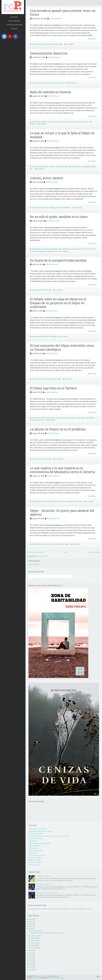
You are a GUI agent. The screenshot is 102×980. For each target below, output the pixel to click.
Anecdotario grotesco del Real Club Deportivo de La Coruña (49, 836)
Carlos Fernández (53, 249)
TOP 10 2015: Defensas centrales (47, 893)
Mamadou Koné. (84, 122)
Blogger (57, 976)
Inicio (66, 552)
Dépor (33, 44)
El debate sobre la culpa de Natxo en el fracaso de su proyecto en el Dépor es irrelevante (58, 303)
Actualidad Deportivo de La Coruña (40, 831)
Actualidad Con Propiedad (38, 829)
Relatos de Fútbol (34, 860)
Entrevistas (32, 841)
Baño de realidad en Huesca (50, 92)
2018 (31, 950)
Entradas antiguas (94, 552)
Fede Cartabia (56, 544)
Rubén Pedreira (56, 19)
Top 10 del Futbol (34, 865)
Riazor (61, 44)
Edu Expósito (89, 249)
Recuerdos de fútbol (35, 858)
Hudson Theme (36, 978)
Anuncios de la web (35, 838)
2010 (31, 970)
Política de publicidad (14, 25)
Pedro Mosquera (90, 418)
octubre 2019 (35, 936)
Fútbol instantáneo (35, 846)
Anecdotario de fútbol (36, 834)
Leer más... (88, 909)
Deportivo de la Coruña (42, 44)
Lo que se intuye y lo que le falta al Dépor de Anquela (62, 135)
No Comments (70, 44)
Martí (37, 251)
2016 (31, 955)
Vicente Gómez (34, 420)
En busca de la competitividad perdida (58, 260)
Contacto (14, 29)
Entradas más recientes (36, 552)
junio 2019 (34, 940)
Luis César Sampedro (59, 83)
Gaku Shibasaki (85, 167)
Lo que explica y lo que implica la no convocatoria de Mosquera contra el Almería (63, 470)
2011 (30, 967)
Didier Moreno (72, 418)
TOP (99, 977)
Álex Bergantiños (36, 122)
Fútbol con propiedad (42, 976)
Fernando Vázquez (53, 44)
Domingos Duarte (80, 249)
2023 (31, 919)
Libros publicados (14, 21)
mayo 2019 (34, 943)
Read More (92, 39)
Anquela (34, 83)
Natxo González (53, 336)
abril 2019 (34, 945)
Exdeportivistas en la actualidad (39, 843)
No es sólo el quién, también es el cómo (59, 217)
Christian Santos (52, 122)
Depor (39, 83)
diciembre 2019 (36, 931)
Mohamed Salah (66, 208)
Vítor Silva (41, 420)
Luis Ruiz (76, 122)
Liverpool (59, 208)
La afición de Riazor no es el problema (58, 429)
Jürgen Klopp (52, 208)
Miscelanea (33, 853)
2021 (31, 924)
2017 (31, 953)
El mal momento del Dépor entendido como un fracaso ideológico (62, 347)
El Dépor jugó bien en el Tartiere (53, 388)
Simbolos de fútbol (35, 862)
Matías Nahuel (43, 251)
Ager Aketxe (35, 167)
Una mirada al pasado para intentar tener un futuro (63, 12)
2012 (31, 965)
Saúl (56, 251)
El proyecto (14, 17)
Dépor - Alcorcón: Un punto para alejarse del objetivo (62, 512)
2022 (31, 922)
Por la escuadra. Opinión (37, 855)
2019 (31, 929)
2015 (31, 958)
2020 (31, 926)
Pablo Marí (51, 251)
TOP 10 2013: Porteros (43, 884)
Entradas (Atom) (42, 556)
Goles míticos (33, 848)
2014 (31, 960)
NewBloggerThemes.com (57, 978)
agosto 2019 (35, 938)
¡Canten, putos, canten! (47, 178)
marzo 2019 (35, 948)
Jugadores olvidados (36, 850)
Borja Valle (45, 249)
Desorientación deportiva (49, 53)
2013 (31, 962)
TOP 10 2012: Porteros (43, 876)
